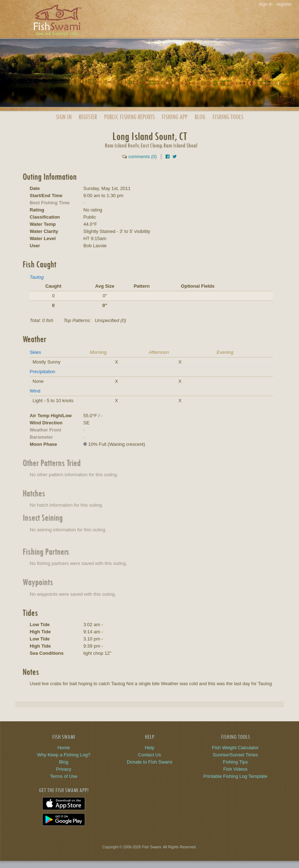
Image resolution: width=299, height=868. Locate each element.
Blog (200, 117)
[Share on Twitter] (175, 157)
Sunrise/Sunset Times (235, 755)
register (284, 4)
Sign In (64, 117)
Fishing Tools (228, 117)
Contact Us (149, 755)
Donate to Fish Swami (149, 762)
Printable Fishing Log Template (235, 776)
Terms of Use (64, 776)
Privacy (64, 769)
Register (88, 117)
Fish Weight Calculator (236, 748)
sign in (266, 4)
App (175, 117)
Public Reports (129, 117)
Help (150, 748)
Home (64, 748)
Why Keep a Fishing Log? (64, 755)
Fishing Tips (235, 762)
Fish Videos (235, 769)
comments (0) (143, 157)
